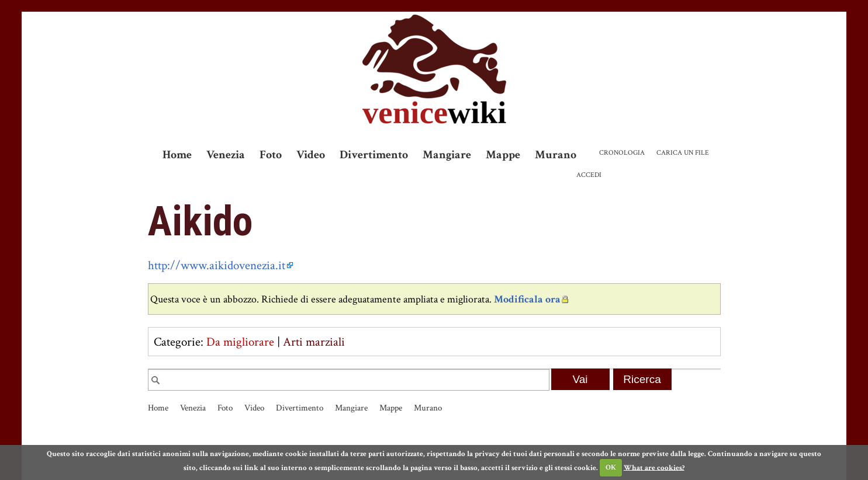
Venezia (226, 155)
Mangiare (447, 155)
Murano (556, 155)
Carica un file (683, 153)
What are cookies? (654, 467)
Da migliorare (240, 342)
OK (611, 467)
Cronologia (622, 153)
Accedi (589, 175)
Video (311, 155)
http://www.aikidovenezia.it (217, 265)
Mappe (503, 155)
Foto (271, 155)
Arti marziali (314, 342)
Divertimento (374, 155)
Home (177, 155)
